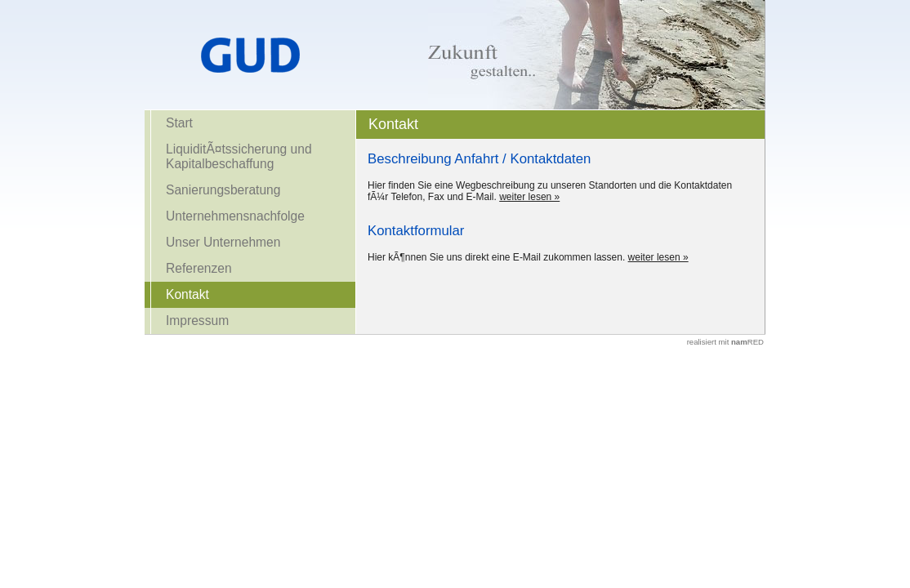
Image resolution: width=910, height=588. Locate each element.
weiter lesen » (529, 197)
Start (179, 123)
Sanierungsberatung (223, 190)
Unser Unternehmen (223, 242)
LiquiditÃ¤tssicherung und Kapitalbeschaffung (239, 156)
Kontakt (187, 294)
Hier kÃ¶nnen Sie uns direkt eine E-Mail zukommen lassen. (496, 257)
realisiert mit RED (725, 342)
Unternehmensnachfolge (235, 216)
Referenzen (199, 268)
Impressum (197, 321)
